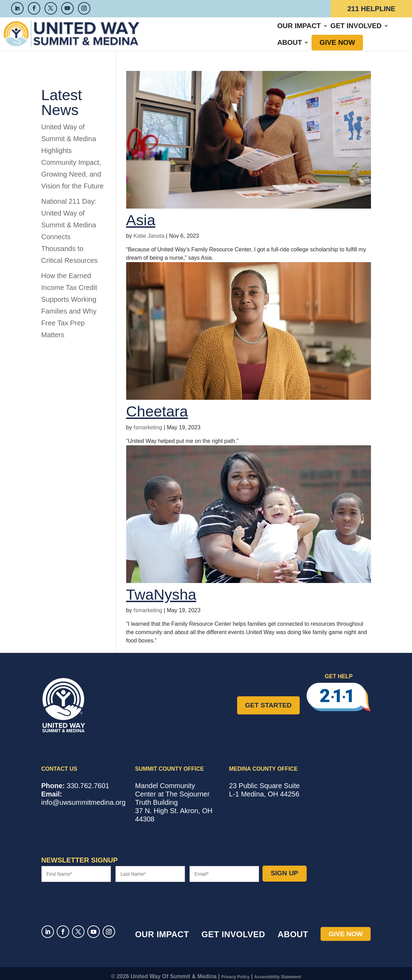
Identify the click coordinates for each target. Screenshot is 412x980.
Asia (141, 214)
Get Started (268, 699)
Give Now (342, 31)
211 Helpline (371, 9)
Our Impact (190, 31)
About (294, 31)
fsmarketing (148, 422)
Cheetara (157, 405)
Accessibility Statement (278, 971)
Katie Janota (149, 230)
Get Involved (247, 31)
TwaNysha (161, 589)
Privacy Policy (235, 971)
